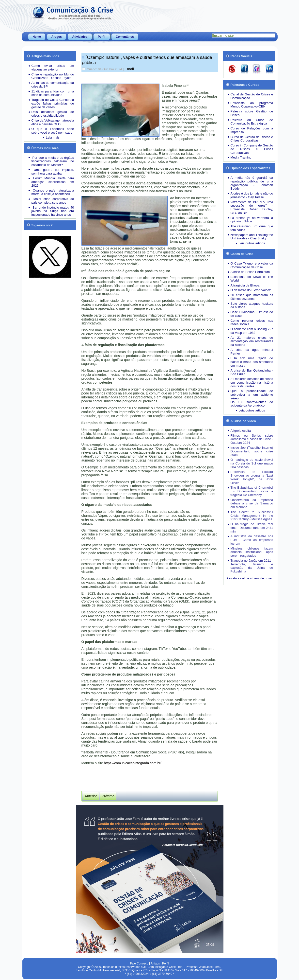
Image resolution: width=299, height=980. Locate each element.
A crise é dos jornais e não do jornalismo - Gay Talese (252, 195)
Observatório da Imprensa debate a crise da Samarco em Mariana (252, 504)
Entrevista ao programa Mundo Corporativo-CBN (252, 105)
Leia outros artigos (252, 243)
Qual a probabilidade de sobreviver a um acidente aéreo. (252, 395)
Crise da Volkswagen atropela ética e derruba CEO (53, 122)
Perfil (102, 37)
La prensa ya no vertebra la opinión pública (252, 220)
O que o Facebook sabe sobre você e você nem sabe (53, 131)
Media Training (241, 157)
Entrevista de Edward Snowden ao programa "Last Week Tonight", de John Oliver (252, 477)
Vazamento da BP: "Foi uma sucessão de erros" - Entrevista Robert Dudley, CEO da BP (252, 207)
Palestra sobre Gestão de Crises (252, 113)
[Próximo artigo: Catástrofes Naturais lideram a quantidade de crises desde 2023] (108, 796)
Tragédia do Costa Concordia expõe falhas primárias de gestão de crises (53, 103)
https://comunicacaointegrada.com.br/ (133, 763)
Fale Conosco (139, 963)
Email (129, 69)
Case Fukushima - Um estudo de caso (252, 314)
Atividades (80, 37)
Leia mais (53, 137)
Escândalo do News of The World (252, 279)
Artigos (57, 37)
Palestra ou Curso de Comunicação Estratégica (252, 122)
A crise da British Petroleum (250, 272)
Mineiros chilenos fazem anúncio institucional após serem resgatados (252, 552)
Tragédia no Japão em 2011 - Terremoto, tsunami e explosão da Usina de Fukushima (252, 566)
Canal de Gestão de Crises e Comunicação (252, 96)
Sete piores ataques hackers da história (252, 305)
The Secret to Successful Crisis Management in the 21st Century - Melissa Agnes (252, 516)
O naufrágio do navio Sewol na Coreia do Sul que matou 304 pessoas (252, 463)
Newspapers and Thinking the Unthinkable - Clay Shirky (252, 237)
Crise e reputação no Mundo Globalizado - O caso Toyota (53, 76)
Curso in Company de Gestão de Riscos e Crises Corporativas (252, 149)
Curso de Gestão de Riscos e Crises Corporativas (252, 139)
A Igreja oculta (241, 431)
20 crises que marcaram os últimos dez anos (252, 297)
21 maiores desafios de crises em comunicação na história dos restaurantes (252, 383)
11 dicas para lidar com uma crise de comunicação (53, 93)
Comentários (125, 37)
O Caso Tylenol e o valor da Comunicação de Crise (252, 265)
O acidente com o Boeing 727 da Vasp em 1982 (252, 331)
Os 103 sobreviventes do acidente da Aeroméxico (252, 404)
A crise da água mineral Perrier (252, 352)
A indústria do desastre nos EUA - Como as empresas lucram (252, 540)
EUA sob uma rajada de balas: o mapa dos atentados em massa (252, 362)
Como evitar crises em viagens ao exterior (53, 68)
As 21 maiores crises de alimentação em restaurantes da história (252, 341)
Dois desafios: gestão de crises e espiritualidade (53, 114)
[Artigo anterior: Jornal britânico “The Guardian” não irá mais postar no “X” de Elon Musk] (91, 796)
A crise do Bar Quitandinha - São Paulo (252, 372)
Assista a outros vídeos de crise (249, 578)
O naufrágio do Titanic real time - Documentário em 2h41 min (252, 528)
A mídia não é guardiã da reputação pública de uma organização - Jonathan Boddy (252, 183)
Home (37, 37)
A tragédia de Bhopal (245, 285)
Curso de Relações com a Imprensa (252, 130)
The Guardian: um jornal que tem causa (252, 228)
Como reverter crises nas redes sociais (252, 322)
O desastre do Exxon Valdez (251, 290)
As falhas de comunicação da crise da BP (53, 85)
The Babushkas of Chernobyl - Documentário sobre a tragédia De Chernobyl (252, 491)
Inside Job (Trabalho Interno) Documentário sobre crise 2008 (252, 451)
